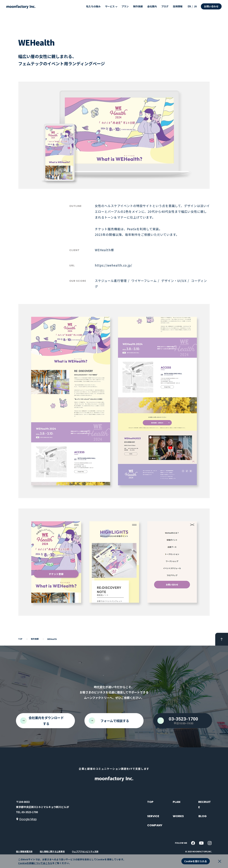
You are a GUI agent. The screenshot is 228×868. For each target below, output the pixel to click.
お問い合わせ (211, 6)
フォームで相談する (115, 721)
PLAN (177, 802)
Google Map (28, 819)
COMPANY (155, 825)
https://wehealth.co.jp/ (113, 265)
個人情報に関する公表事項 (52, 852)
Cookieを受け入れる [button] (196, 861)
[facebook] (193, 843)
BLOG (203, 816)
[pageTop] (222, 639)
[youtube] (201, 843)
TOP (150, 802)
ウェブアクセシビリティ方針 (85, 852)
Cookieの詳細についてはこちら (35, 863)
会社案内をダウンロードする (46, 721)
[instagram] (210, 843)
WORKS (178, 816)
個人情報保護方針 (24, 852)
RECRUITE (205, 804)
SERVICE (153, 816)
